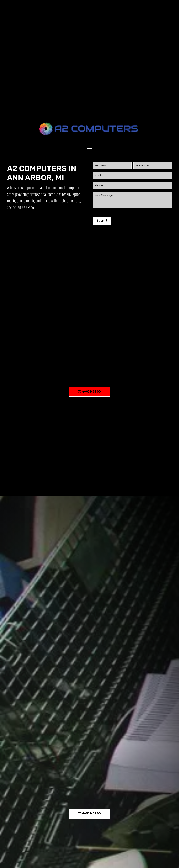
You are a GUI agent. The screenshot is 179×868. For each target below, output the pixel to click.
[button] (89, 392)
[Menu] (89, 149)
